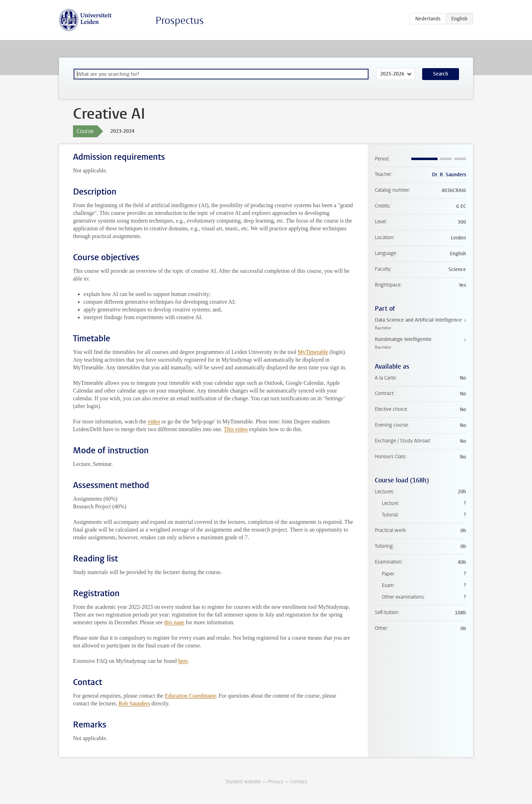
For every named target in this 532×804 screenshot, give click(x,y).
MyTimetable (313, 352)
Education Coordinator (190, 696)
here (183, 661)
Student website (243, 782)
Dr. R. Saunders (449, 175)
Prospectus (180, 21)
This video (236, 429)
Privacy (275, 782)
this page (174, 622)
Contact (299, 782)
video (154, 421)
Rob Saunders (134, 703)
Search (441, 74)
